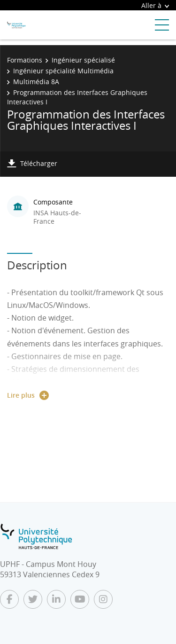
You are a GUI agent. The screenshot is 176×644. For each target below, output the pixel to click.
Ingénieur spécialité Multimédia (63, 71)
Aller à (155, 5)
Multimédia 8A (36, 82)
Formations (25, 60)
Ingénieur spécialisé (83, 60)
